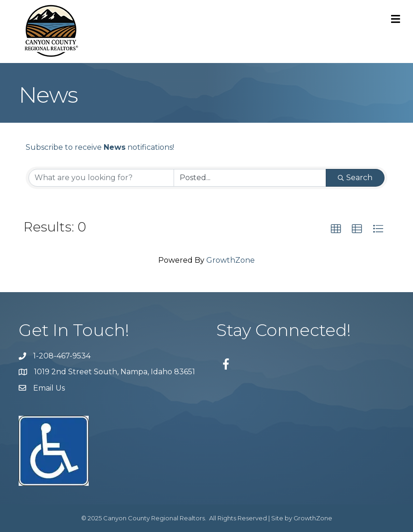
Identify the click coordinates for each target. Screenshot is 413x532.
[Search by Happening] (250, 178)
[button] (336, 229)
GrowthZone (231, 260)
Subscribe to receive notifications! (100, 147)
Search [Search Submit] (355, 178)
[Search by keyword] (101, 178)
